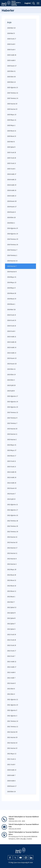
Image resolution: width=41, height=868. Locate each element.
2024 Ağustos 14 (13, 234)
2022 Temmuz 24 (13, 532)
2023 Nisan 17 (12, 456)
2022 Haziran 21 (12, 537)
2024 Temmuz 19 (13, 239)
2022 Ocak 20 (12, 645)
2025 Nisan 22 (12, 131)
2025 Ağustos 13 (13, 87)
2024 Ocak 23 (12, 315)
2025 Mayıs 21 (12, 120)
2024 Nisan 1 (11, 304)
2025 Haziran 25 (12, 104)
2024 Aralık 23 (12, 180)
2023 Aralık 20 (12, 342)
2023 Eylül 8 (11, 391)
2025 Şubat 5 (11, 147)
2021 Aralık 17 (12, 667)
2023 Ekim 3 (11, 380)
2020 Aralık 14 (12, 770)
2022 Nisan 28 (12, 575)
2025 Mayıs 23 (12, 115)
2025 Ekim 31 (11, 71)
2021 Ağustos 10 (13, 705)
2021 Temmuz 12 (13, 727)
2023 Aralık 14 (12, 347)
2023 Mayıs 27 (12, 450)
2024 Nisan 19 (12, 299)
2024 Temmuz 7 (12, 250)
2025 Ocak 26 (12, 158)
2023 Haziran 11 (12, 434)
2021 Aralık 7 (11, 678)
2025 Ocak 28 (12, 152)
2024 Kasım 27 (12, 207)
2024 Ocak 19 (12, 320)
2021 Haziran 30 (12, 732)
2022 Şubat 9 (11, 613)
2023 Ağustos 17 (13, 396)
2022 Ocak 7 (11, 656)
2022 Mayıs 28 (12, 569)
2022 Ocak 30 (12, 634)
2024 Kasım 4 (11, 212)
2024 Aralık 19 (12, 185)
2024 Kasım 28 (12, 201)
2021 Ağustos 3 (12, 716)
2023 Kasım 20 (12, 364)
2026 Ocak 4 (11, 50)
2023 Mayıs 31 (12, 445)
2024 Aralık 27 (12, 174)
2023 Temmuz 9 (12, 418)
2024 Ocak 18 (12, 326)
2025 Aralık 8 (11, 60)
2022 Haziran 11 (12, 553)
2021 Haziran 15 (12, 748)
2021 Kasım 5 (11, 683)
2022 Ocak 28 (12, 640)
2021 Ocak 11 (12, 759)
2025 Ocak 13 (12, 163)
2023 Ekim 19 (11, 374)
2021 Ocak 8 (11, 764)
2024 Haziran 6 (12, 272)
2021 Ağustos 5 (12, 710)
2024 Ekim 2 (11, 223)
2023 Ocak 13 (12, 467)
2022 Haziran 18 (12, 542)
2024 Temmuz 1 (12, 255)
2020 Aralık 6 (11, 781)
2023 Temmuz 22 (13, 412)
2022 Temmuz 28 (13, 521)
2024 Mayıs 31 (12, 277)
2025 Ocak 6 (11, 169)
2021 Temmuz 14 (13, 721)
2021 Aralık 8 (11, 672)
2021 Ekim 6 (11, 689)
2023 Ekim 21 (11, 369)
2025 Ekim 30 (11, 77)
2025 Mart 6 (11, 142)
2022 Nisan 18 (12, 586)
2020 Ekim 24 (11, 792)
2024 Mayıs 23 (12, 282)
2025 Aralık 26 (12, 55)
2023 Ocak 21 (12, 461)
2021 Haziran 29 (12, 737)
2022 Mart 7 (11, 602)
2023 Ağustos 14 (13, 402)
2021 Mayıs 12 (12, 754)
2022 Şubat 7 (11, 624)
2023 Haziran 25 (12, 429)
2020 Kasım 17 (12, 786)
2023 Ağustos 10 (13, 407)
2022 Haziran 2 (12, 564)
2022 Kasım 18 (12, 488)
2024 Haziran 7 (12, 266)
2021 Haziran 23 (12, 743)
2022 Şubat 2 (11, 629)
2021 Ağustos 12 (13, 699)
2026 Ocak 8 (11, 44)
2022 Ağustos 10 (13, 515)
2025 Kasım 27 (12, 66)
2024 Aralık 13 (12, 196)
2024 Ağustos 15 (13, 228)
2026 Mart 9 (11, 33)
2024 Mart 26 (11, 309)
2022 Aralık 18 (12, 483)
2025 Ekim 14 (11, 82)
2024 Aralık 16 (12, 190)
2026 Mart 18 (11, 28)
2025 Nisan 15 (12, 136)
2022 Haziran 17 (12, 548)
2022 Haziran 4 (12, 559)
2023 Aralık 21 (12, 337)
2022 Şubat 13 (12, 607)
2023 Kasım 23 (12, 358)
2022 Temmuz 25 (13, 526)
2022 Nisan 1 (11, 597)
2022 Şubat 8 (11, 618)
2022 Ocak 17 (12, 651)
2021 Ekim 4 (11, 694)
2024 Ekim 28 (11, 217)
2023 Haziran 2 (12, 439)
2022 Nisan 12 (12, 591)
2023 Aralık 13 (12, 353)
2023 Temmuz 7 (12, 423)
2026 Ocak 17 (12, 39)
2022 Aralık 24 (12, 477)
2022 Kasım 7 (11, 494)
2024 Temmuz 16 (13, 244)
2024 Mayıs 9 (11, 288)
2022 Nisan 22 (12, 580)
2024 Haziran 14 (12, 261)
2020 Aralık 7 (11, 775)
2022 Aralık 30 (12, 472)
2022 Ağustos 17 (13, 510)
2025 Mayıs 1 (11, 125)
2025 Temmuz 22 (13, 93)
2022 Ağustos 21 (13, 504)
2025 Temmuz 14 (13, 98)
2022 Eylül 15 (11, 499)
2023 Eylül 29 (11, 385)
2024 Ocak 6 (11, 331)
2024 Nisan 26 (12, 293)
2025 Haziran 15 (12, 109)
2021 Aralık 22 (12, 662)
